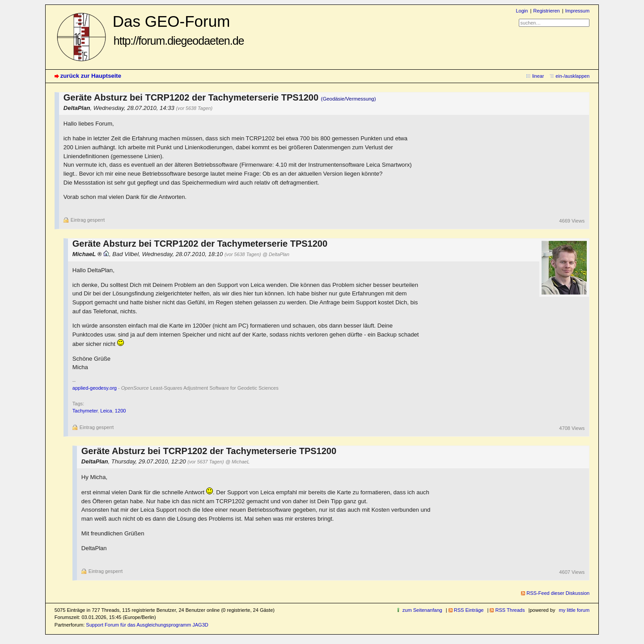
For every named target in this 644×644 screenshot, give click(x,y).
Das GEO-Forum (178, 30)
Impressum (578, 11)
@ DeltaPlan (276, 254)
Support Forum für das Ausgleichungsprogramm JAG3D (147, 625)
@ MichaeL (237, 462)
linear (538, 76)
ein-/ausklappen (572, 76)
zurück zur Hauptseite (91, 76)
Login (522, 11)
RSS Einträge (469, 610)
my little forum (574, 610)
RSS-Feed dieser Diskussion (558, 593)
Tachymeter (85, 411)
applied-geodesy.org (95, 388)
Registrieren (546, 11)
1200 (121, 411)
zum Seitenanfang (422, 610)
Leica (106, 411)
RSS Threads (510, 610)
